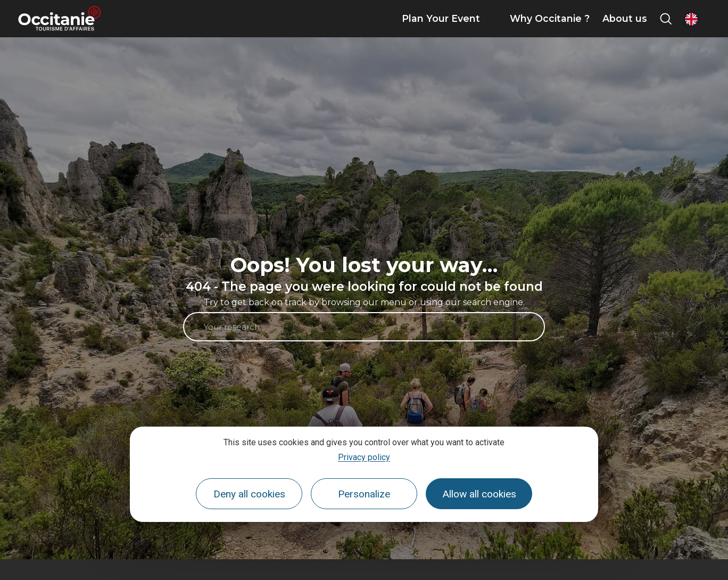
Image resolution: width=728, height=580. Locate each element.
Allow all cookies (479, 494)
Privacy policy (364, 457)
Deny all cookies (249, 494)
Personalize (364, 494)
